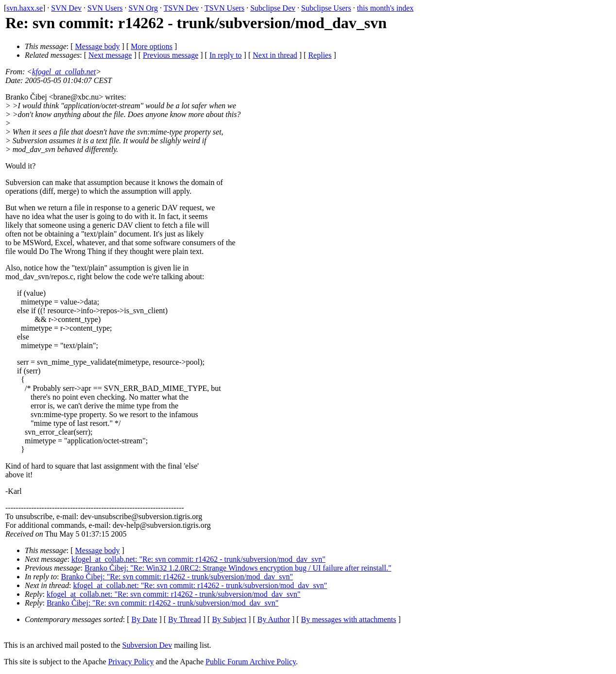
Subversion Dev (147, 645)
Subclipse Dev (273, 8)
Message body (98, 46)
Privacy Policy (131, 662)
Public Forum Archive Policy (251, 662)
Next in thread (275, 55)
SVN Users (105, 8)
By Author (274, 619)
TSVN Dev (181, 8)
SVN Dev (66, 8)
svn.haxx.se (25, 8)
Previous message (171, 55)
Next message (110, 55)
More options (152, 46)
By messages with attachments (349, 619)
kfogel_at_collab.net (64, 72)
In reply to (226, 55)
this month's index (385, 8)
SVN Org (143, 8)
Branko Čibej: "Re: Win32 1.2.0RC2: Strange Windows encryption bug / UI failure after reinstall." (238, 568)
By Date (145, 619)
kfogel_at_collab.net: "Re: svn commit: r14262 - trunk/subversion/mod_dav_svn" (198, 559)
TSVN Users (224, 8)
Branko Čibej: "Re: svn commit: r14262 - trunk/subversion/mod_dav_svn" (177, 577)
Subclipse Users (326, 8)
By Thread (185, 619)
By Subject (229, 619)
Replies (320, 55)
